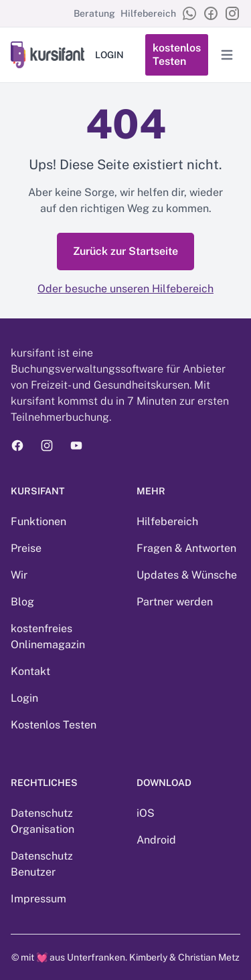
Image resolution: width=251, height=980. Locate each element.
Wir (19, 575)
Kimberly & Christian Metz (184, 957)
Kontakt (30, 671)
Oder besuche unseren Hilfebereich (125, 289)
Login (24, 698)
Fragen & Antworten (186, 548)
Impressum (38, 899)
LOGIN (109, 55)
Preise (26, 548)
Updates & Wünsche (187, 575)
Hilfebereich (148, 13)
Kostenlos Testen (54, 725)
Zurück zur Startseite (125, 251)
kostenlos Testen (177, 55)
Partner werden (175, 602)
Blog (22, 602)
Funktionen (38, 521)
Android (156, 840)
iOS (146, 813)
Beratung (94, 13)
